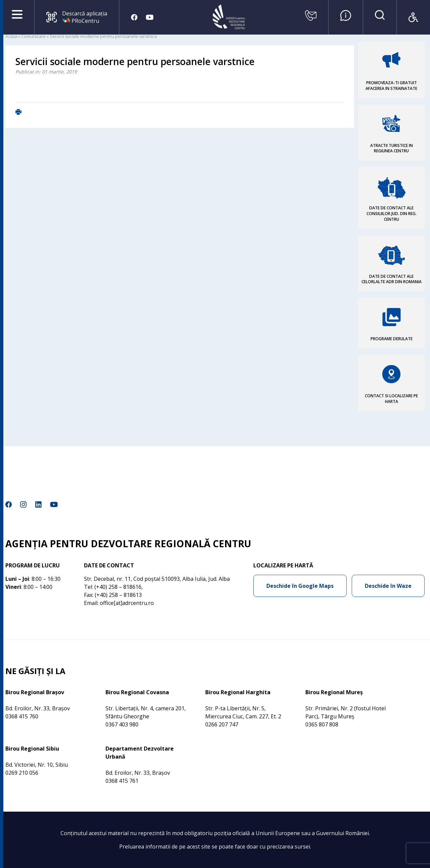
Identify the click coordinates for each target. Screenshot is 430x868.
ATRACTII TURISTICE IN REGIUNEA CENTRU (392, 148)
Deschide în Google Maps (300, 586)
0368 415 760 (22, 716)
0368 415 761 (122, 781)
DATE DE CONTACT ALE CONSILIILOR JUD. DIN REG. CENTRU (392, 214)
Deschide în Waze (388, 586)
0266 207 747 (222, 724)
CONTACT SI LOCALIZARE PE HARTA (391, 399)
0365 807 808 (322, 724)
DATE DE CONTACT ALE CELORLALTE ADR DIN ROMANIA (392, 279)
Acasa (11, 36)
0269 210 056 (22, 773)
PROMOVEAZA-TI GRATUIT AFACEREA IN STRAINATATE (391, 86)
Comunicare (33, 36)
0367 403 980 (122, 724)
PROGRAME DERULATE (392, 339)
